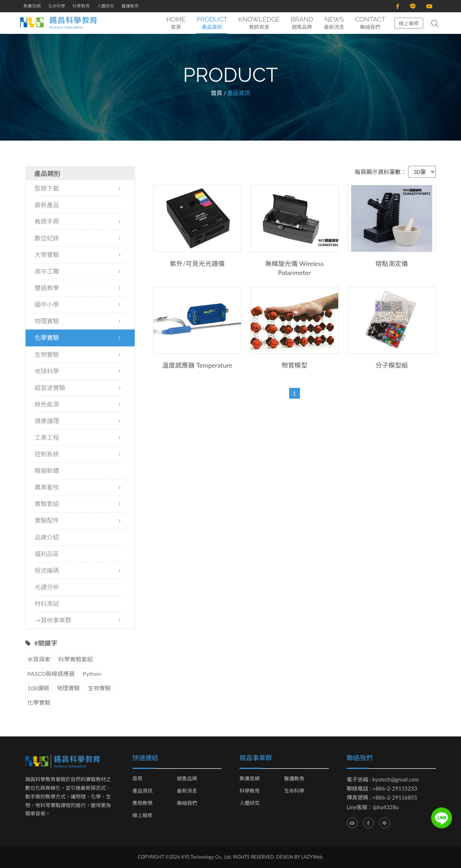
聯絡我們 (187, 803)
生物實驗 (99, 688)
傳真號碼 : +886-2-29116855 (382, 798)
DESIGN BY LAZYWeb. (300, 857)
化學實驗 (39, 703)
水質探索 (39, 659)
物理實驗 (68, 688)
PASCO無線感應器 (51, 674)
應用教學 (143, 803)
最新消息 (187, 791)
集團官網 (32, 6)
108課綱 (38, 688)
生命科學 (57, 6)
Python (92, 674)
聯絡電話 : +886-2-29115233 (382, 789)
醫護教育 (130, 6)
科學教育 (81, 6)
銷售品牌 (187, 779)
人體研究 (106, 6)
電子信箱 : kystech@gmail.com (383, 780)
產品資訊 (143, 791)
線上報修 (409, 23)
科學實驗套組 (76, 659)
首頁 (216, 93)
